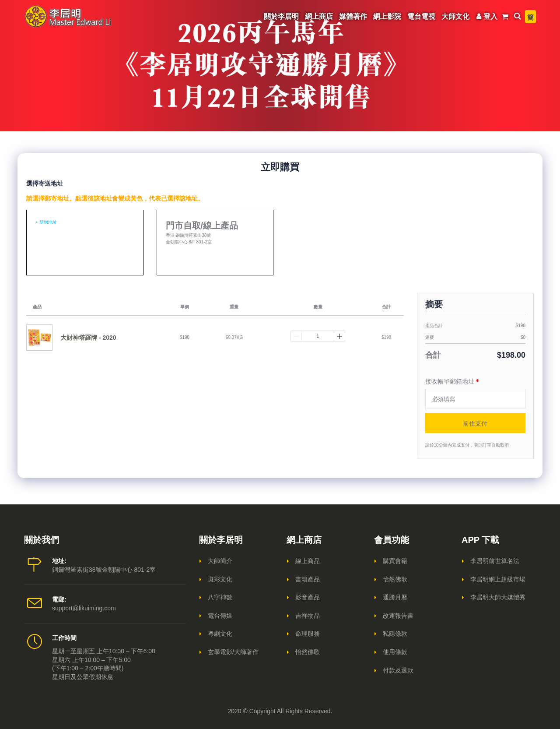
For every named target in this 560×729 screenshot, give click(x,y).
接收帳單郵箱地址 (453, 381)
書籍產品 (308, 579)
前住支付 (475, 423)
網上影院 (387, 16)
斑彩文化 (220, 579)
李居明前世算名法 (495, 561)
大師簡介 (220, 561)
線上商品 (308, 561)
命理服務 (308, 634)
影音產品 (308, 597)
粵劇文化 (220, 634)
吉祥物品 (308, 616)
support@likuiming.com (84, 608)
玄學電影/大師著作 (233, 652)
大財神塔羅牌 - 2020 (88, 338)
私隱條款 (395, 634)
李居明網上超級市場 (498, 579)
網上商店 (319, 16)
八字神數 (220, 597)
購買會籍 (395, 561)
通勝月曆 (395, 597)
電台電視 (421, 16)
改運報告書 (398, 616)
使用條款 (395, 652)
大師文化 (455, 16)
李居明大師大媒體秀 (498, 597)
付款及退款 (398, 670)
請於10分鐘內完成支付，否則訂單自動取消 (467, 445)
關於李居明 (281, 16)
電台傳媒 (220, 616)
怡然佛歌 (308, 652)
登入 (486, 16)
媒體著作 (353, 16)
